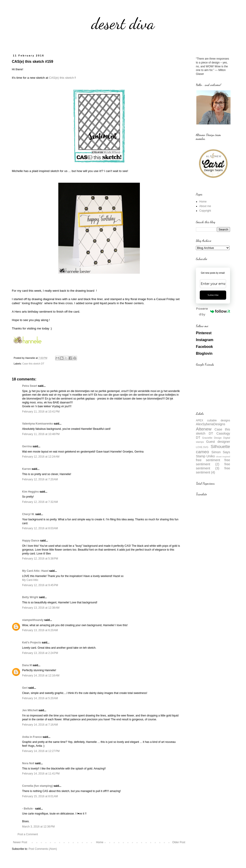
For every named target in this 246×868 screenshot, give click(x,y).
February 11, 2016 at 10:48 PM (41, 434)
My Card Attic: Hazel (35, 571)
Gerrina (27, 446)
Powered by (213, 311)
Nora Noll (28, 763)
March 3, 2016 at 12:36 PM (38, 827)
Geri (25, 688)
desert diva (123, 24)
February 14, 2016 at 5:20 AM (40, 698)
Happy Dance (31, 541)
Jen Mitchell (30, 710)
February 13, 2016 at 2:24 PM (40, 653)
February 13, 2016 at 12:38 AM (41, 608)
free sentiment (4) (213, 470)
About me (205, 206)
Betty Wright (30, 597)
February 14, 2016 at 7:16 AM (40, 725)
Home (100, 842)
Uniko (211, 456)
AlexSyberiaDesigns (211, 424)
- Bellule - (28, 809)
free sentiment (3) (213, 466)
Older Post (179, 842)
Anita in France (32, 737)
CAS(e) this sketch (61, 78)
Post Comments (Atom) (43, 849)
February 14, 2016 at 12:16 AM (41, 676)
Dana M (27, 665)
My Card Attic (30, 580)
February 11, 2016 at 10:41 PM (41, 412)
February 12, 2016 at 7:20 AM (40, 479)
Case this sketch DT (33, 364)
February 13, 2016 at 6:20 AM (40, 630)
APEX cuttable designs (213, 420)
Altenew (204, 429)
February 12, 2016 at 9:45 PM (40, 585)
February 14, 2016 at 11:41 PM (41, 774)
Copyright (205, 211)
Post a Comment (28, 834)
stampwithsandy (33, 620)
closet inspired (223, 457)
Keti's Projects (32, 643)
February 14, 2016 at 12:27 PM (41, 751)
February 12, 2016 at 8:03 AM (40, 528)
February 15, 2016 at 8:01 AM (40, 796)
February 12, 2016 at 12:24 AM (41, 457)
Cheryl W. (28, 514)
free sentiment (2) (213, 462)
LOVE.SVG (202, 447)
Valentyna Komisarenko (37, 424)
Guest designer (218, 442)
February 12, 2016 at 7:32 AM (40, 502)
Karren (27, 469)
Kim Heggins (30, 492)
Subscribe (213, 295)
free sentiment (208, 460)
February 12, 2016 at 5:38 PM (40, 559)
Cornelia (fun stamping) (37, 786)
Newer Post (20, 842)
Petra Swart (30, 386)
